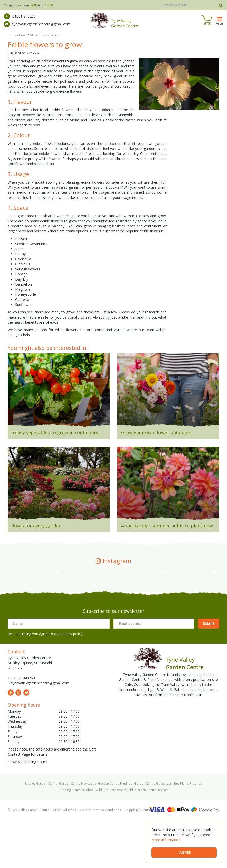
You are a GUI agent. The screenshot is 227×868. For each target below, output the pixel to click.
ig (18, 741)
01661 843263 (20, 16)
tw (26, 741)
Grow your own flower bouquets (156, 432)
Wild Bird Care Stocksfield (114, 838)
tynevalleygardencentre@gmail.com (37, 24)
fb (11, 741)
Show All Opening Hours (27, 810)
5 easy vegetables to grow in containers (55, 432)
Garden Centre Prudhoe (115, 832)
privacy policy (72, 682)
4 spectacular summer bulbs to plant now (167, 526)
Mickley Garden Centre (41, 832)
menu (219, 24)
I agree (184, 852)
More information (166, 840)
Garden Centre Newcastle (78, 832)
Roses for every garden (36, 526)
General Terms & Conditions (100, 858)
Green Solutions (64, 858)
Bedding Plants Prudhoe (76, 838)
